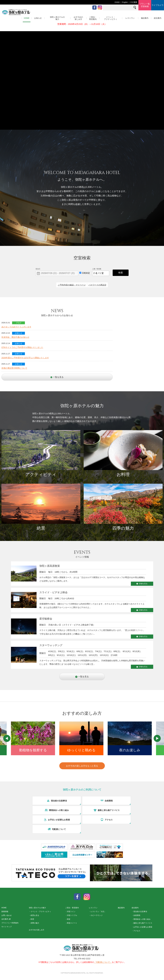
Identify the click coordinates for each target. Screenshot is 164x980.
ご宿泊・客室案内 (93, 18)
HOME (27, 18)
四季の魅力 (35, 923)
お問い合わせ (7, 915)
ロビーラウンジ (97, 915)
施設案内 (145, 18)
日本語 (117, 2)
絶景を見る (35, 915)
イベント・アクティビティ (111, 18)
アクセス (137, 931)
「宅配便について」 (103, 962)
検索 (121, 273)
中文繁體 (134, 2)
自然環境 (137, 915)
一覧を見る (57, 377)
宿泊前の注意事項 (140, 912)
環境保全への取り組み (142, 919)
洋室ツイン (71, 912)
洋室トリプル (72, 915)
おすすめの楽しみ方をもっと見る (82, 766)
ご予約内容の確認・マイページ (72, 285)
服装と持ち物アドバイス (143, 923)
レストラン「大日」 (98, 912)
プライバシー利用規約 (10, 923)
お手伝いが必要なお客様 (143, 927)
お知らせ (38, 18)
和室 (69, 919)
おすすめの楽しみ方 (78, 18)
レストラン (130, 18)
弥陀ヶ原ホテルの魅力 (57, 18)
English (125, 2)
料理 (32, 919)
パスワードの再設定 (97, 285)
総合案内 (158, 18)
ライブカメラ (158, 5)
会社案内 (6, 919)
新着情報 (5, 912)
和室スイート (72, 923)
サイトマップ (7, 927)
